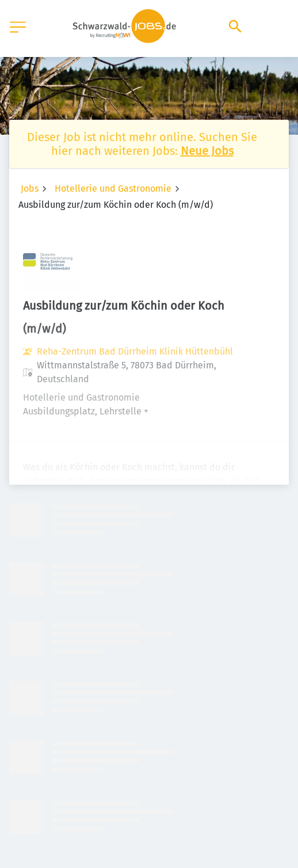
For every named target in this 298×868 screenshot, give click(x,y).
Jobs (30, 189)
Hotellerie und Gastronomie (113, 189)
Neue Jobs (207, 151)
